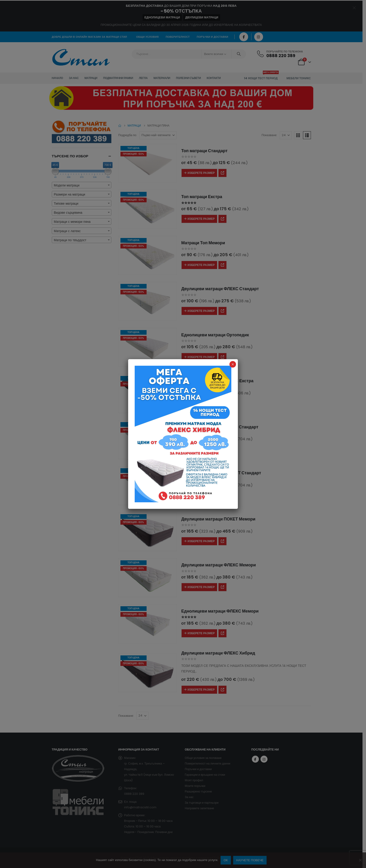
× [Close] (233, 364)
